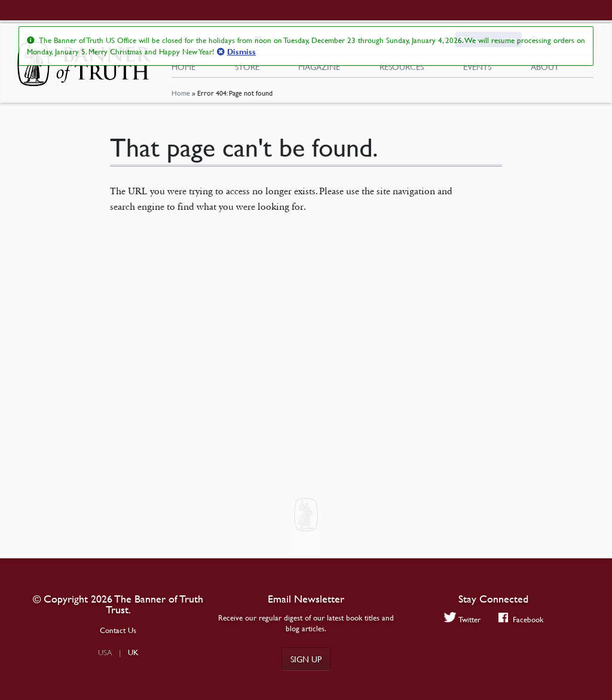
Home (181, 93)
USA (105, 652)
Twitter (462, 619)
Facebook (521, 619)
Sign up (306, 659)
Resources (402, 66)
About (545, 66)
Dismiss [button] (241, 52)
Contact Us (118, 630)
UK (133, 652)
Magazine (319, 66)
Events (477, 66)
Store (247, 66)
